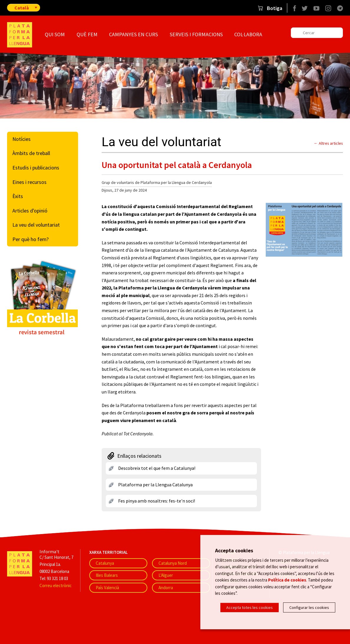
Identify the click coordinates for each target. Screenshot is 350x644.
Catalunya (105, 563)
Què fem (87, 34)
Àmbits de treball (31, 153)
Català (22, 8)
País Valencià (107, 588)
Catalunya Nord (173, 563)
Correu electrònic (56, 585)
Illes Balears (107, 575)
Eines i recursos (29, 182)
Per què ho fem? (30, 239)
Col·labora (248, 34)
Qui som (55, 34)
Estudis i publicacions (36, 168)
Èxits (18, 196)
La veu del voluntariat (36, 225)
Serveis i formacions (196, 34)
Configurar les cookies (309, 607)
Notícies (22, 139)
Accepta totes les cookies (250, 607)
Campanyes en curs (133, 34)
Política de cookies (287, 580)
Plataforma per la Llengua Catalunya (155, 485)
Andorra (166, 588)
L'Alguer (166, 575)
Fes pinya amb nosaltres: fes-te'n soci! (157, 501)
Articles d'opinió (30, 211)
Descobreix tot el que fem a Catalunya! (157, 468)
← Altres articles (328, 143)
